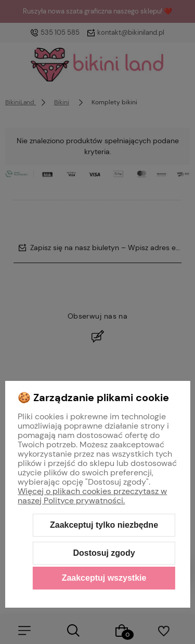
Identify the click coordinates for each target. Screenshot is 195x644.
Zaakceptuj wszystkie (104, 578)
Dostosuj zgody (104, 553)
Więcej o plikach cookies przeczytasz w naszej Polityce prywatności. (92, 496)
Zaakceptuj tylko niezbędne (104, 525)
